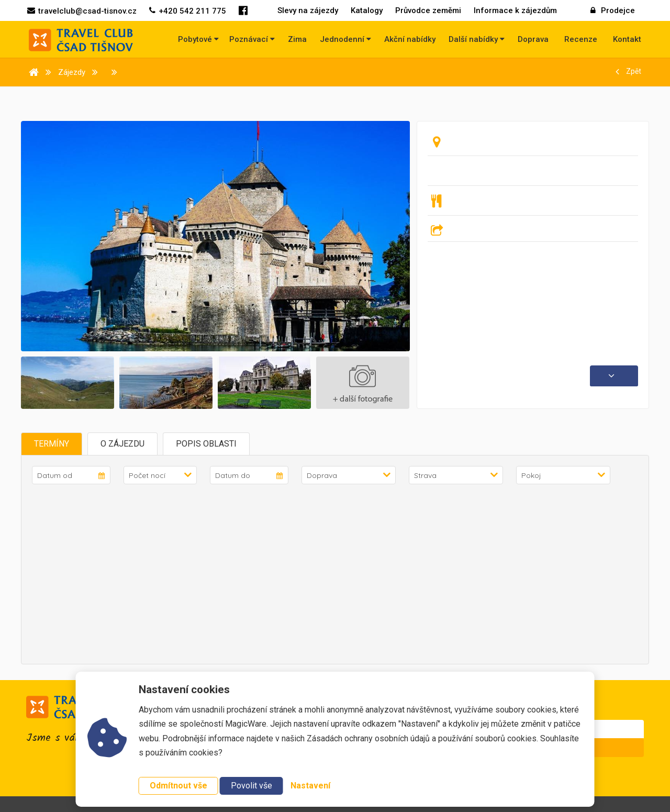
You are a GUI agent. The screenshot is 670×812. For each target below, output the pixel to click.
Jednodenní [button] (345, 39)
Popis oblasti (206, 444)
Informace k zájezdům (515, 10)
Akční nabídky (410, 39)
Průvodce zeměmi (428, 10)
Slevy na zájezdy (308, 10)
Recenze (581, 39)
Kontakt (627, 39)
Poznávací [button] (252, 39)
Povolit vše (252, 786)
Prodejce (613, 10)
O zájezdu (122, 444)
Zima (297, 39)
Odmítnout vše (178, 786)
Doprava (533, 39)
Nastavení (310, 786)
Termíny (52, 444)
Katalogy (367, 10)
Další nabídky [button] (477, 39)
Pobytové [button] (198, 39)
